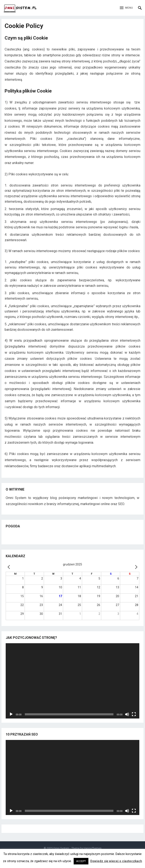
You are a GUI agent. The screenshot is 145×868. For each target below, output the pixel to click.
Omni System (61, 848)
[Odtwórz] (11, 714)
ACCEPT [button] (81, 861)
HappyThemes (93, 848)
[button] (126, 8)
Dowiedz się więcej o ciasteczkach (116, 861)
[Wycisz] (127, 714)
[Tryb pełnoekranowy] (134, 714)
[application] (72, 681)
